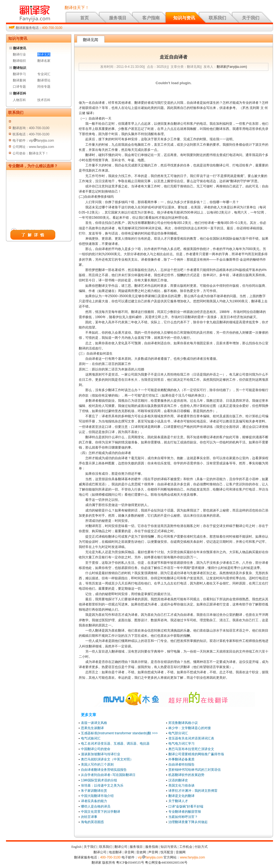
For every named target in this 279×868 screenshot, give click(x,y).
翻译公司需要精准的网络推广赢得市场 (196, 754)
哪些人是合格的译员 (96, 806)
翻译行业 (19, 54)
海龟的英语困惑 (92, 822)
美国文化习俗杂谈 (181, 785)
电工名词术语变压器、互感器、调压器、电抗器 (115, 744)
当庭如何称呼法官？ (183, 817)
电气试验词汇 (91, 738)
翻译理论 (44, 80)
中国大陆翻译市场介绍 (97, 796)
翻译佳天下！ (77, 8)
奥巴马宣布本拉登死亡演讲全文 (191, 749)
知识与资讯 (184, 18)
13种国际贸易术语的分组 (99, 780)
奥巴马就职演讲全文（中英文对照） (107, 759)
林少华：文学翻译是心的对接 (190, 728)
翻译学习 (19, 74)
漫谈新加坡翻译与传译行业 (101, 754)
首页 (84, 18)
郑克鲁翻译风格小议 (183, 723)
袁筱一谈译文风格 (94, 723)
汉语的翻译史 (178, 780)
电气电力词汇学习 (181, 744)
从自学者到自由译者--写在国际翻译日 (108, 775)
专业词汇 (44, 74)
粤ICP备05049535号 (130, 863)
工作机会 (186, 847)
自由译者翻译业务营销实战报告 (104, 770)
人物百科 (19, 100)
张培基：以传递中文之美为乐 (102, 785)
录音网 (129, 852)
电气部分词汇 (178, 733)
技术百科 (44, 100)
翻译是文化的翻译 (181, 796)
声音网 (153, 852)
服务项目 (118, 18)
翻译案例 (19, 80)
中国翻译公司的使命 (96, 749)
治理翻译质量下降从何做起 (188, 822)
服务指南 (152, 847)
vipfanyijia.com (150, 857)
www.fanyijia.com (192, 857)
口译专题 (19, 87)
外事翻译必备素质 (181, 759)
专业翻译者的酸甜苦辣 (185, 812)
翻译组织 (19, 61)
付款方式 (201, 847)
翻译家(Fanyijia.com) (232, 67)
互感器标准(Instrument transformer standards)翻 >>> (119, 733)
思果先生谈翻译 (92, 728)
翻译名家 (44, 61)
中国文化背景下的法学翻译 (101, 812)
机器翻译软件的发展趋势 (186, 775)
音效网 (141, 852)
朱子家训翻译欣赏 (94, 791)
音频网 (181, 852)
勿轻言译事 (89, 817)
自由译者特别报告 (181, 765)
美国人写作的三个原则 (97, 765)
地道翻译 (115, 852)
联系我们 (217, 18)
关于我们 (251, 18)
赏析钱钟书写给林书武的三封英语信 (195, 770)
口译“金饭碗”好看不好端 (186, 806)
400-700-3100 (52, 28)
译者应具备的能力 (94, 801)
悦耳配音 (167, 852)
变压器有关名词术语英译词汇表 (191, 738)
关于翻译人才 (178, 801)
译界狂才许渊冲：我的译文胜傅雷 (193, 791)
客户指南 (151, 18)
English (76, 847)
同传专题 (44, 87)
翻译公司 (121, 847)
